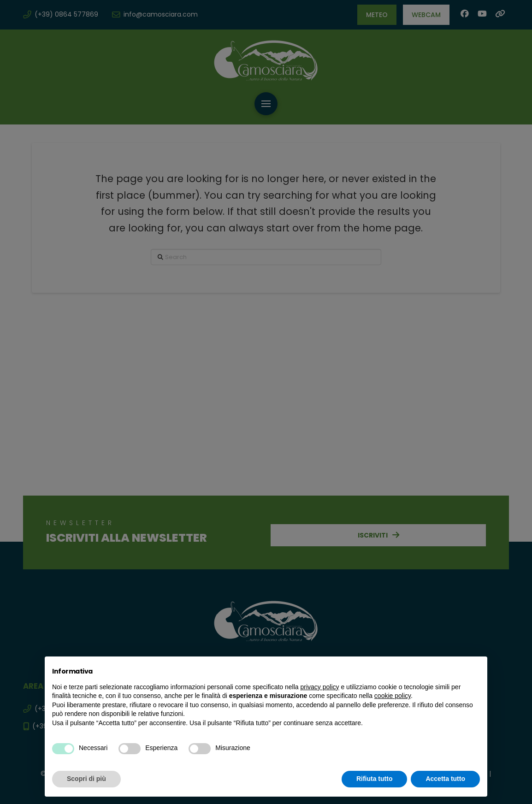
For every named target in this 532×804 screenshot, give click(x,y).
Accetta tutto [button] (445, 779)
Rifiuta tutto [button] (375, 779)
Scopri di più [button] (86, 779)
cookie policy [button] (393, 696)
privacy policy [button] (320, 687)
